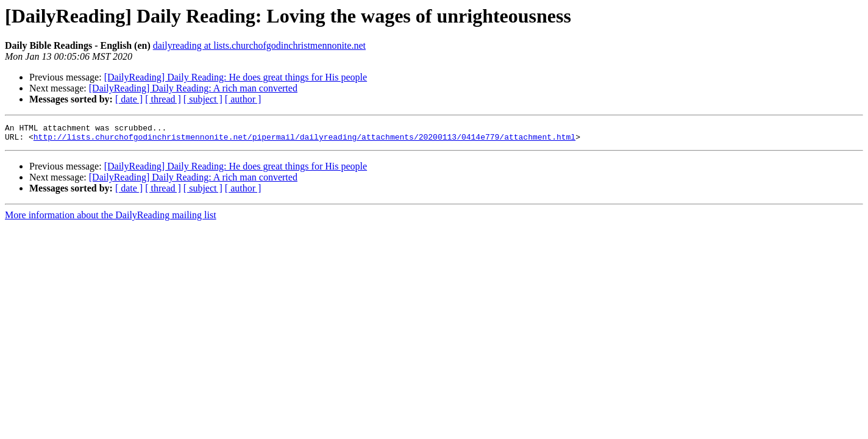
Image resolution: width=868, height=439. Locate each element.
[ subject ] (203, 99)
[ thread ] (163, 99)
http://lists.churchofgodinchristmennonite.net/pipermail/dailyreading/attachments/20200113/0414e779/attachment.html (304, 140)
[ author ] (243, 99)
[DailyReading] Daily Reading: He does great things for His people (236, 77)
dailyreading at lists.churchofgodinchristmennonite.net (259, 45)
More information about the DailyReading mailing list (111, 219)
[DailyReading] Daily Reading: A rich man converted (193, 88)
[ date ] (129, 99)
